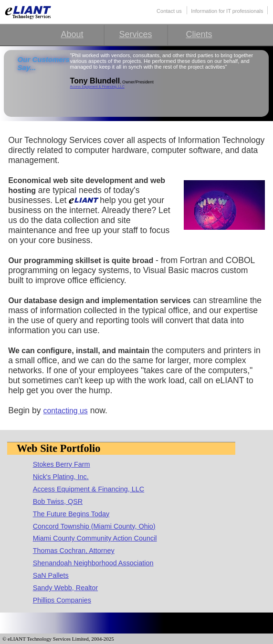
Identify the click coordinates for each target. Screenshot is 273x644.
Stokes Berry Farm (62, 464)
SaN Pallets (51, 575)
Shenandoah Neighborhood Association (93, 563)
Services (135, 34)
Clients (199, 34)
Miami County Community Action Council (95, 538)
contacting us (66, 411)
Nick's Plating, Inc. (61, 477)
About (72, 34)
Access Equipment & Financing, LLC (97, 87)
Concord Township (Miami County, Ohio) (94, 526)
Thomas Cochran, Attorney (74, 551)
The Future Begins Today (71, 514)
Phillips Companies (62, 600)
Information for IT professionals (227, 11)
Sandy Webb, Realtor (66, 588)
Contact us (169, 11)
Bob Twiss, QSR (58, 501)
